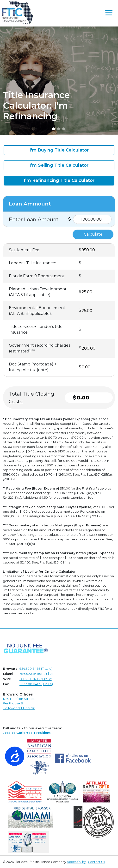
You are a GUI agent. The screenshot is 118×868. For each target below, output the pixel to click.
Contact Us (96, 862)
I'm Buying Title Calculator (59, 150)
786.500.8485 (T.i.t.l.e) (36, 674)
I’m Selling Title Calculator (59, 165)
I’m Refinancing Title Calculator (59, 180)
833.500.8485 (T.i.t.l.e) (36, 684)
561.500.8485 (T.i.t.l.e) (36, 679)
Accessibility (76, 862)
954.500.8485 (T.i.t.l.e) (36, 669)
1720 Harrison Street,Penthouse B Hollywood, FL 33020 (19, 703)
